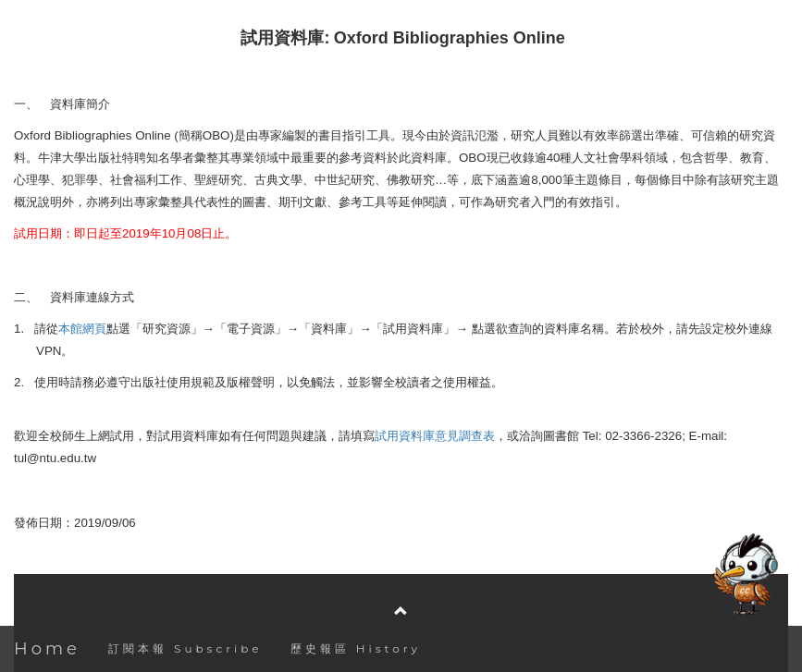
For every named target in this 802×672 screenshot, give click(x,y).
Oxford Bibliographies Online (450, 38)
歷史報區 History (356, 648)
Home (47, 649)
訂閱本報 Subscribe (185, 648)
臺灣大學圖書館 (403, 554)
